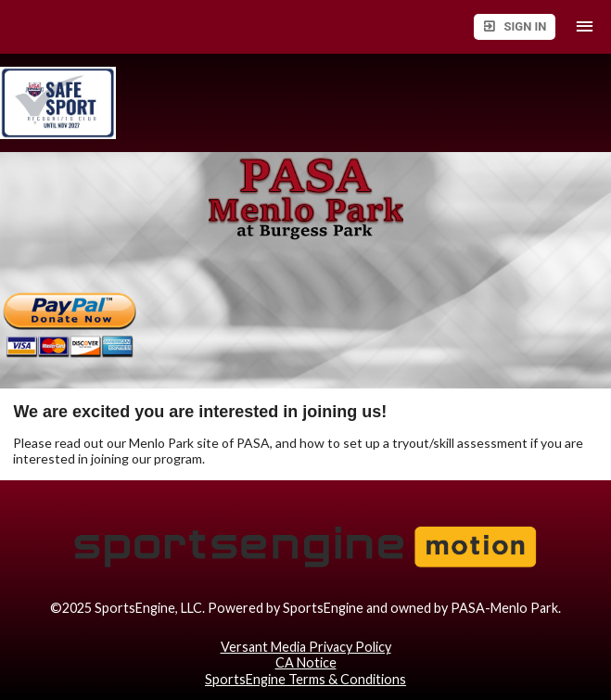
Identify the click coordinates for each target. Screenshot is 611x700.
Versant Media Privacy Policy (306, 647)
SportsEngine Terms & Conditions (305, 679)
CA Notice (306, 662)
